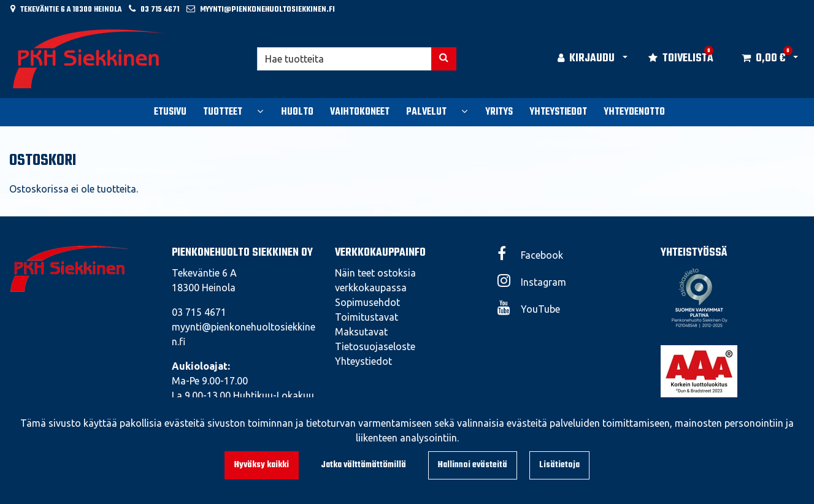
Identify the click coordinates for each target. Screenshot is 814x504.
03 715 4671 (160, 10)
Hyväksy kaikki (262, 465)
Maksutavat (361, 332)
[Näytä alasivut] (260, 111)
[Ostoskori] (763, 59)
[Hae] (344, 59)
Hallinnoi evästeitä (473, 465)
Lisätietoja (559, 465)
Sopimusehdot (367, 302)
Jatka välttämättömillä (363, 465)
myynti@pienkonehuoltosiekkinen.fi (267, 10)
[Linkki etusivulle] (90, 59)
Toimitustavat (367, 317)
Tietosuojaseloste (375, 346)
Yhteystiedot (363, 361)
